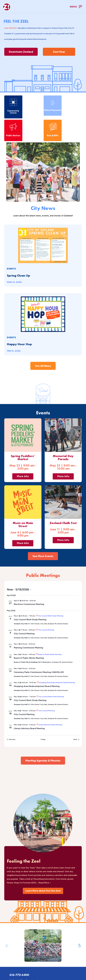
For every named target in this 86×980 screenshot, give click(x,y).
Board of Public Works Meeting (29, 658)
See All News (43, 366)
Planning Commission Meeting (28, 648)
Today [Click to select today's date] (43, 739)
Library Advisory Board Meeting (29, 728)
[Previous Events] (11, 739)
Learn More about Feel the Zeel (43, 891)
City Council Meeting (24, 634)
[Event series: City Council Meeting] (45, 630)
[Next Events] (76, 739)
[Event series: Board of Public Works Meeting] (49, 654)
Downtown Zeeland (21, 52)
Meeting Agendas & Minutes (43, 761)
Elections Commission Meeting (29, 604)
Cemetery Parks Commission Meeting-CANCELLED (39, 672)
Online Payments (53, 110)
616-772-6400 (19, 975)
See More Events (43, 556)
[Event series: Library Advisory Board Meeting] (49, 725)
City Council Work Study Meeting (30, 620)
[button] (7, 946)
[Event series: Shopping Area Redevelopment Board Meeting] (56, 683)
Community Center (13, 112)
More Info (23, 476)
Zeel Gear (59, 52)
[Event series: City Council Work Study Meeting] (50, 616)
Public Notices (13, 136)
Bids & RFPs (53, 136)
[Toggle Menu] (76, 7)
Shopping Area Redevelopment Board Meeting (37, 686)
